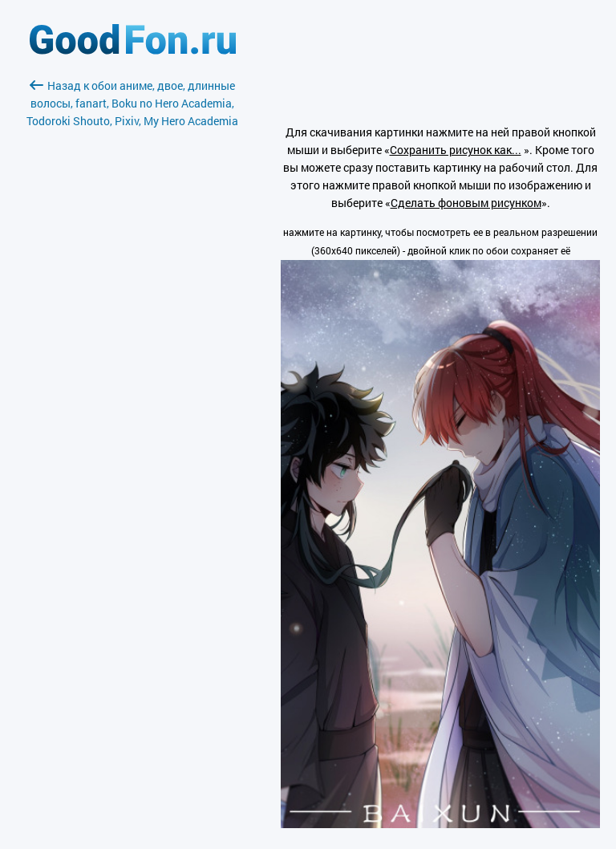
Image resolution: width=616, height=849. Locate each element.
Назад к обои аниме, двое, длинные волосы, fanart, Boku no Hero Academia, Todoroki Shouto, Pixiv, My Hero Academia (132, 103)
